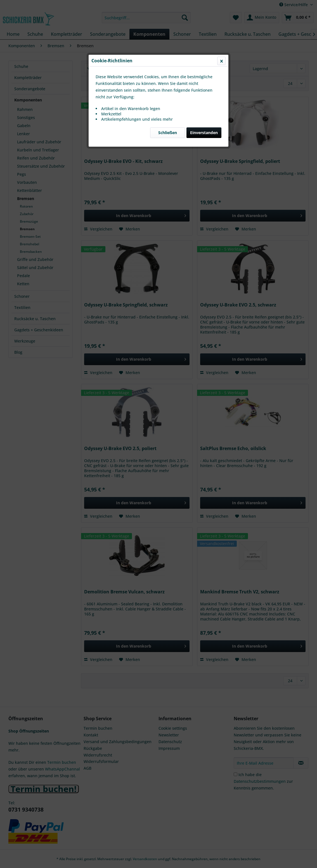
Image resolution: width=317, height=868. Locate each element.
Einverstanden (204, 133)
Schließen (168, 133)
